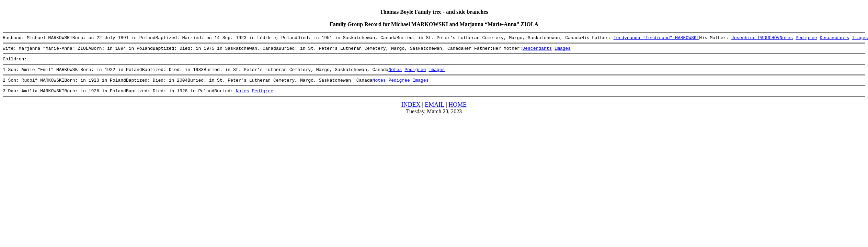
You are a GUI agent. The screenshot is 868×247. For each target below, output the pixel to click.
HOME (458, 111)
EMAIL (434, 111)
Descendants (834, 38)
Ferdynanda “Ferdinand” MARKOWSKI (656, 38)
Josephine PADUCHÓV (755, 38)
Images (860, 38)
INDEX (411, 111)
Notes (786, 38)
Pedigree (806, 38)
